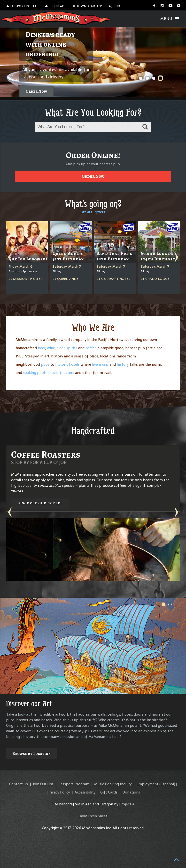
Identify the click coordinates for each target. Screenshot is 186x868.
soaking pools (35, 373)
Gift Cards (109, 792)
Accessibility (85, 792)
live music (100, 364)
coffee (91, 348)
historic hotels (67, 364)
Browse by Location (32, 754)
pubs (45, 364)
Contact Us (19, 784)
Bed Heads (56, 6)
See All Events (93, 212)
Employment (147, 784)
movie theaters (61, 373)
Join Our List (43, 784)
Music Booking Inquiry (113, 784)
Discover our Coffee (40, 503)
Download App (88, 6)
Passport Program (74, 784)
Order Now (36, 91)
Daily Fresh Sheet (93, 816)
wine (51, 348)
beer (42, 348)
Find (115, 6)
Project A (127, 804)
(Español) (167, 784)
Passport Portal (22, 6)
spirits (72, 348)
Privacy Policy (58, 792)
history (123, 364)
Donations (131, 792)
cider (61, 348)
